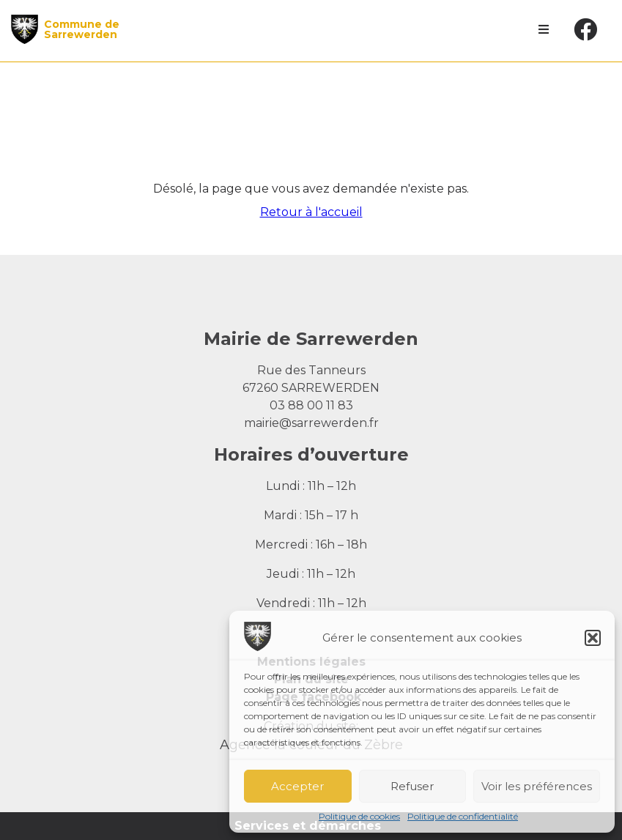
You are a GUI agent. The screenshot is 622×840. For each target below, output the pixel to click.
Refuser (412, 786)
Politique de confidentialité (463, 816)
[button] (593, 638)
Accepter (297, 786)
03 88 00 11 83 (311, 405)
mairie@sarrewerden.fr (311, 423)
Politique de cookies (359, 816)
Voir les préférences (537, 786)
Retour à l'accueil (311, 212)
